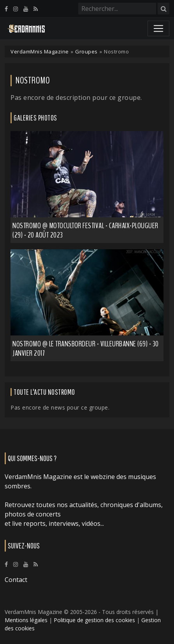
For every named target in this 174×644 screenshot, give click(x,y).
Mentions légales (26, 620)
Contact (16, 580)
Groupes (86, 51)
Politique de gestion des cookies (94, 620)
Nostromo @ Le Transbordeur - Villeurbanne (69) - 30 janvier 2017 (86, 349)
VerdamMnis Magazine (40, 51)
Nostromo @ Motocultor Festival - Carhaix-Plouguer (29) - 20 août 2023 (85, 230)
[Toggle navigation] (158, 28)
